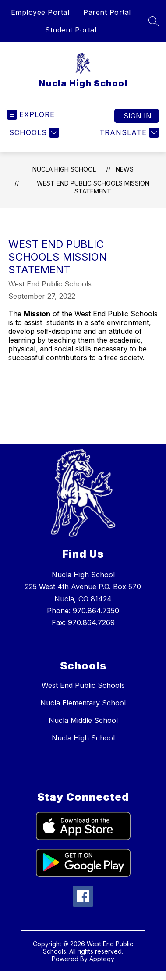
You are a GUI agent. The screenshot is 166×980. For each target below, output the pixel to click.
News (125, 169)
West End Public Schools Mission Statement (93, 187)
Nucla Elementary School (83, 703)
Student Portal (71, 30)
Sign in (138, 116)
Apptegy (102, 959)
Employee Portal (40, 12)
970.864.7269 (91, 622)
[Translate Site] (128, 133)
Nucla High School (64, 169)
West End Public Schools (83, 685)
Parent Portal (107, 12)
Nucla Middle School (83, 720)
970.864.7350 (96, 611)
